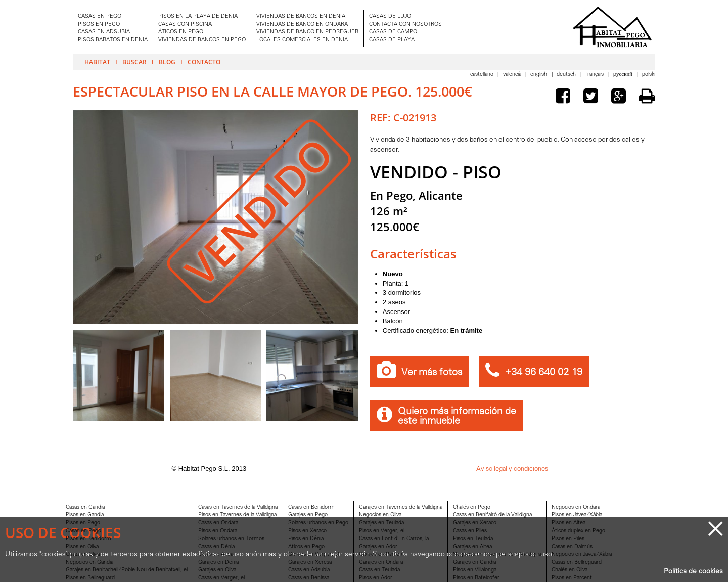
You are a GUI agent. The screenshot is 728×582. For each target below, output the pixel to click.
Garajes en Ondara (381, 563)
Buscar (134, 62)
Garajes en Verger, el (313, 554)
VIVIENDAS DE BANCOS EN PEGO (202, 40)
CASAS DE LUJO (390, 16)
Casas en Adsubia (309, 570)
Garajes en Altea (472, 547)
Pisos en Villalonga (475, 570)
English (539, 75)
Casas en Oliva (83, 554)
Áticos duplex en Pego (578, 531)
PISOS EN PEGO (99, 25)
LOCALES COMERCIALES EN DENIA (302, 40)
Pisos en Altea (568, 523)
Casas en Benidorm (311, 507)
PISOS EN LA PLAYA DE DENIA (198, 16)
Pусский (624, 75)
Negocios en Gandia (89, 563)
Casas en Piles (470, 531)
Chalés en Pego (472, 507)
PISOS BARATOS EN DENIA (113, 40)
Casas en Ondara (218, 523)
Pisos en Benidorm (88, 539)
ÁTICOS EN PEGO (181, 32)
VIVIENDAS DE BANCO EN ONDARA (302, 25)
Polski (649, 75)
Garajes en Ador (378, 547)
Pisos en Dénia (306, 539)
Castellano (483, 75)
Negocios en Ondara (576, 507)
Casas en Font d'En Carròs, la (394, 539)
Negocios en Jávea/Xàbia (582, 554)
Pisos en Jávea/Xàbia (577, 515)
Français (595, 75)
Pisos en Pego (83, 523)
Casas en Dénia (216, 547)
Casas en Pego (83, 531)
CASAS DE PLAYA (392, 40)
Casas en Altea (216, 554)
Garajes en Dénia (218, 563)
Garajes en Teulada (381, 523)
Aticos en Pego (306, 547)
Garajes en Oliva (217, 570)
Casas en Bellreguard (577, 563)
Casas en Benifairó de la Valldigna (492, 515)
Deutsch (567, 75)
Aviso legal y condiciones (512, 469)
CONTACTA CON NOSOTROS (405, 25)
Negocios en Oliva (380, 515)
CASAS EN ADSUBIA (104, 32)
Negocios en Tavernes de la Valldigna (497, 554)
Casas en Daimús (572, 547)
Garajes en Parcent (382, 554)
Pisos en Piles (568, 539)
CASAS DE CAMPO (393, 32)
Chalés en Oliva (570, 570)
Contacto (204, 62)
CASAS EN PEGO (100, 16)
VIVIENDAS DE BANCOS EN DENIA (301, 16)
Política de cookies (693, 572)
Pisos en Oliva (82, 547)
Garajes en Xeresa (310, 563)
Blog (167, 62)
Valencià (513, 75)
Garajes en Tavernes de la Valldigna (401, 507)
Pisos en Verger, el (382, 531)
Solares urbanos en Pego (318, 523)
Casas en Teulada (379, 570)
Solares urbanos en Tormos (231, 539)
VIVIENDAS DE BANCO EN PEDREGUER (307, 32)
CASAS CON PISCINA (185, 25)
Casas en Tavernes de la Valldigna (238, 507)
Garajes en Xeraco (475, 523)
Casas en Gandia (85, 507)
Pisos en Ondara (218, 531)
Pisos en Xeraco (307, 531)
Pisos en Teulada (473, 539)
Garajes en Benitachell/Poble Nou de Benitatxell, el (127, 570)
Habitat (97, 62)
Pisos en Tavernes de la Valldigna (237, 515)
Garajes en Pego (308, 515)
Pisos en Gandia (85, 515)
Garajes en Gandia (474, 563)
